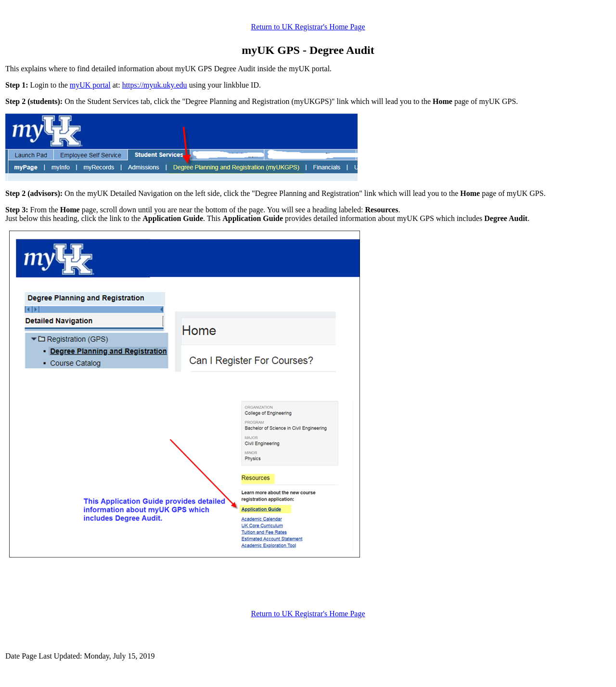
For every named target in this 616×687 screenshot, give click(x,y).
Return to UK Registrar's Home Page (308, 27)
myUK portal (90, 85)
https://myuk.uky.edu (155, 85)
